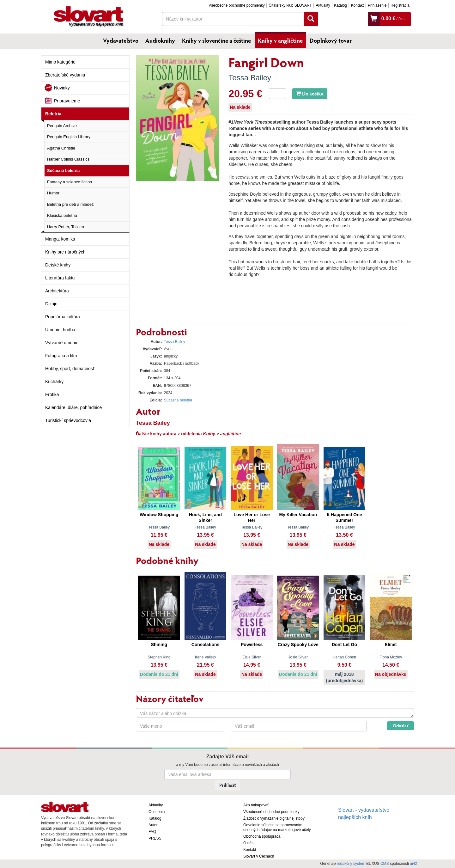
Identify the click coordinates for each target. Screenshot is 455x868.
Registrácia (400, 5)
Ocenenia (157, 812)
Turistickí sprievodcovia (68, 420)
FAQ (152, 832)
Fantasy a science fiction (70, 182)
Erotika (52, 394)
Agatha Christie (61, 148)
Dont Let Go (344, 645)
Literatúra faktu (60, 278)
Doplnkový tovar (331, 40)
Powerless (252, 645)
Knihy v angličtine (280, 40)
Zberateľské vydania (65, 75)
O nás (248, 843)
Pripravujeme (67, 101)
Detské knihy (58, 265)
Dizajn (51, 304)
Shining (159, 645)
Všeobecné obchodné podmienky (237, 5)
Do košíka (310, 93)
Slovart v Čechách (259, 856)
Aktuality (323, 5)
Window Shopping (159, 515)
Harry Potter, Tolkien (66, 227)
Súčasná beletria (63, 171)
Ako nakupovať (256, 805)
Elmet (391, 645)
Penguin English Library (69, 137)
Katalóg (340, 5)
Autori (153, 825)
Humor (53, 193)
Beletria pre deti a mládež (70, 204)
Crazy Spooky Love (298, 645)
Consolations (206, 645)
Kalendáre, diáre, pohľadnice (73, 407)
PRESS (155, 838)
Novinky (62, 88)
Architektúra (57, 291)
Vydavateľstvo (121, 40)
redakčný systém (351, 864)
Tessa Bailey (250, 78)
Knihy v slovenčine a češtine (216, 40)
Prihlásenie (377, 5)
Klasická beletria (62, 215)
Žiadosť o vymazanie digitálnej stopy (274, 818)
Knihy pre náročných (65, 252)
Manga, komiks (60, 239)
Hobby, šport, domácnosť (70, 369)
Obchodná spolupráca (262, 836)
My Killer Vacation (298, 515)
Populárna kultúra (63, 317)
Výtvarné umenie (62, 343)
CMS (385, 864)
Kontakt (358, 5)
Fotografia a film (61, 356)
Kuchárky (54, 382)
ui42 (413, 864)
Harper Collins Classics (68, 159)
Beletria (53, 114)
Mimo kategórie (60, 62)
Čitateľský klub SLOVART (290, 5)
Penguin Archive (62, 126)
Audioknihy (160, 40)
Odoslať (400, 726)
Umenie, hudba (60, 330)
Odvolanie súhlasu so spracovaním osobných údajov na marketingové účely (277, 827)
